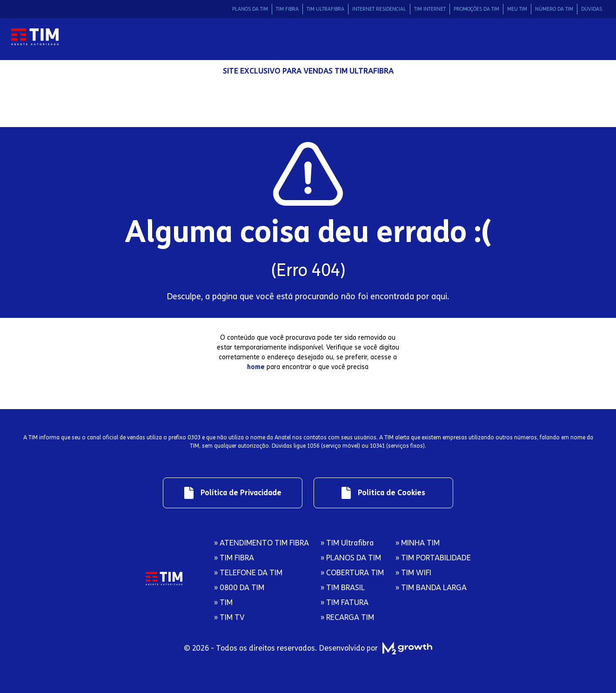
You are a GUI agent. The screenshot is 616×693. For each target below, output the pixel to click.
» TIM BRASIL (343, 588)
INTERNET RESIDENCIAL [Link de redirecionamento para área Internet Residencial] (379, 9)
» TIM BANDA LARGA (431, 588)
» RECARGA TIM (347, 617)
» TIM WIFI (413, 573)
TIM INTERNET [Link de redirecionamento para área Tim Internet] (430, 9)
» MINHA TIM (418, 543)
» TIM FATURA (345, 602)
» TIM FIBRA (234, 558)
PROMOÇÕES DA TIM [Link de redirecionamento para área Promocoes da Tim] (476, 9)
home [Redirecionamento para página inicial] (256, 367)
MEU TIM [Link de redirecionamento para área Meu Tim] (517, 9)
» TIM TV (229, 617)
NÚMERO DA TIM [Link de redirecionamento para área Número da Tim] (554, 9)
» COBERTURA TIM (352, 573)
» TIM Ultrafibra (347, 543)
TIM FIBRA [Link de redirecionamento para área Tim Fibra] (287, 9)
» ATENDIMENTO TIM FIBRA (261, 543)
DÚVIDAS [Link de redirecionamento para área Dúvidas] (592, 9)
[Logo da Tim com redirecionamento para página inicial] (35, 37)
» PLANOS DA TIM (351, 558)
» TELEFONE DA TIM (248, 573)
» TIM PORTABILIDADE (433, 558)
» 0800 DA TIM (239, 588)
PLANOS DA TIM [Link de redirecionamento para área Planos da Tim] (250, 9)
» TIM (223, 602)
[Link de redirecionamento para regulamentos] (233, 493)
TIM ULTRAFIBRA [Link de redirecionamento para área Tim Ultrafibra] (325, 9)
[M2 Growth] (405, 648)
